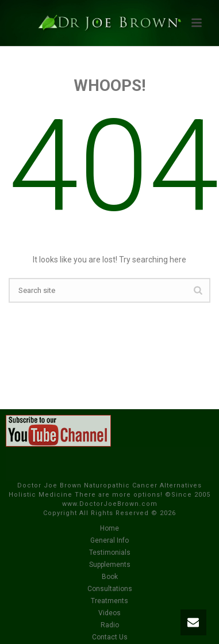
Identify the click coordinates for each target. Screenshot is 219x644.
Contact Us (110, 637)
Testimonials (110, 552)
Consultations (110, 589)
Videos (109, 613)
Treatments (109, 601)
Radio (110, 625)
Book (110, 577)
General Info (109, 540)
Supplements (110, 565)
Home (109, 528)
